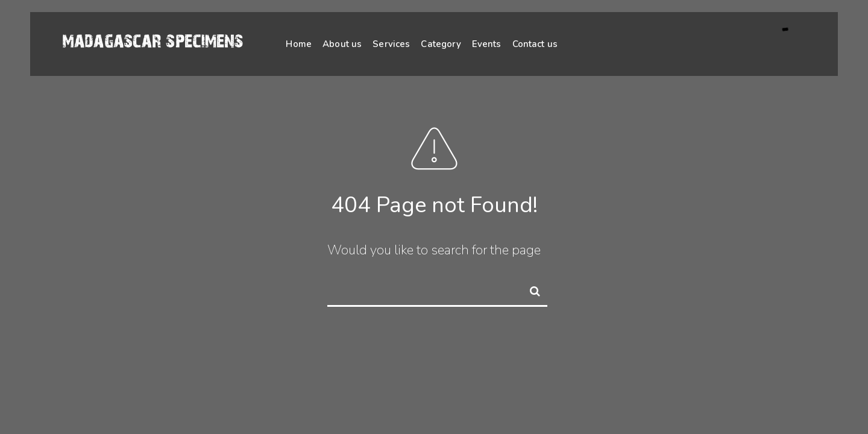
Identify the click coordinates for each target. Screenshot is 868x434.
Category (441, 44)
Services (391, 44)
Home (299, 44)
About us (342, 44)
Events (487, 44)
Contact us (535, 44)
